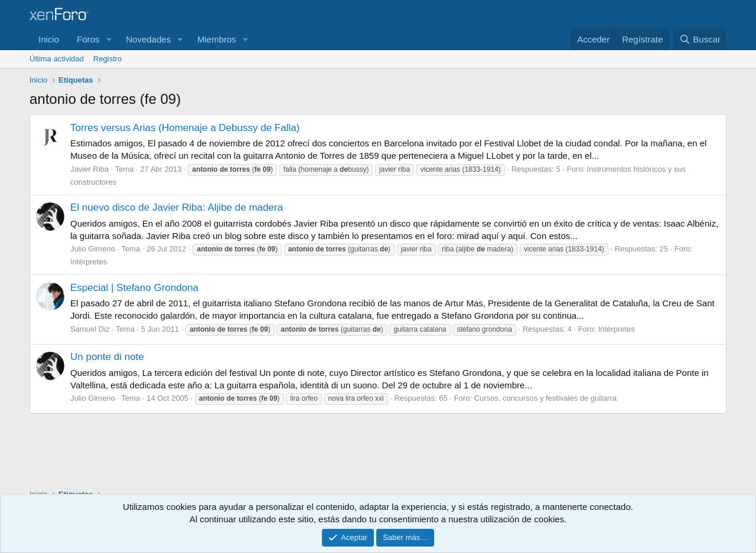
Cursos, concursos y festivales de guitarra (545, 398)
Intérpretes (89, 262)
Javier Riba (89, 169)
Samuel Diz (90, 329)
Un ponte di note (107, 357)
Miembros (217, 39)
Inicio (49, 39)
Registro (107, 59)
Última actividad (57, 59)
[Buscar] (700, 39)
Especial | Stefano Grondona (134, 288)
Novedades (148, 39)
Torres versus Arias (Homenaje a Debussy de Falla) (185, 128)
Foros (88, 39)
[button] (109, 39)
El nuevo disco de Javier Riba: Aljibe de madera (177, 207)
